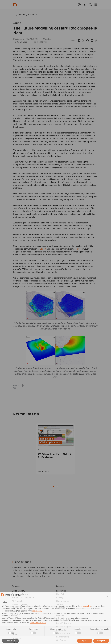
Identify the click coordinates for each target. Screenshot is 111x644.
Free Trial (16, 614)
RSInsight (61, 598)
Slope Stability (18, 591)
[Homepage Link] (15, 5)
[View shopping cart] (85, 5)
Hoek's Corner (63, 601)
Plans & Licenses (19, 604)
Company (16, 639)
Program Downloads (66, 620)
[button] (79, 4)
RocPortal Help (63, 633)
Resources (61, 591)
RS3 (78, 249)
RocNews (60, 608)
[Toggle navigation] (95, 5)
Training (60, 604)
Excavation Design (20, 594)
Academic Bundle (20, 611)
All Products (17, 601)
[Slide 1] (56, 486)
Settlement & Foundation (23, 598)
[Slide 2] (58, 486)
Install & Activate (64, 623)
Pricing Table (18, 608)
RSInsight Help (63, 637)
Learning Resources (25, 15)
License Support (64, 627)
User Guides (62, 594)
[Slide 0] (54, 486)
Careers (15, 642)
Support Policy (63, 630)
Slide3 (43, 249)
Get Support (62, 640)
